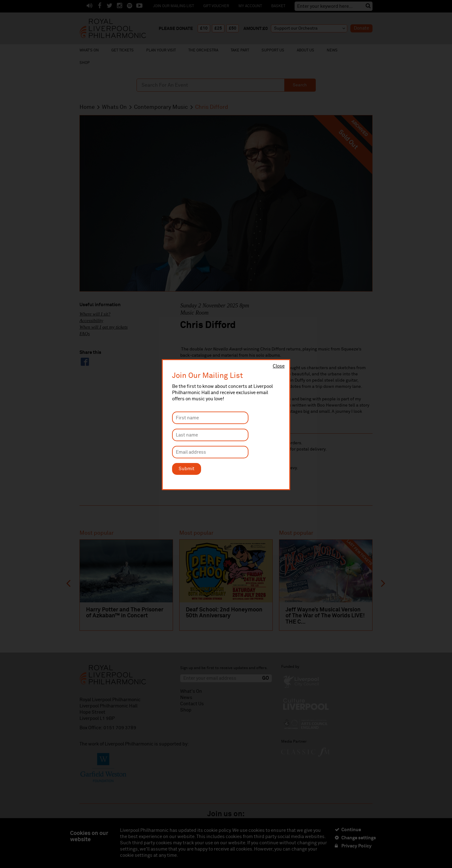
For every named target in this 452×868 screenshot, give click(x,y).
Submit (187, 469)
